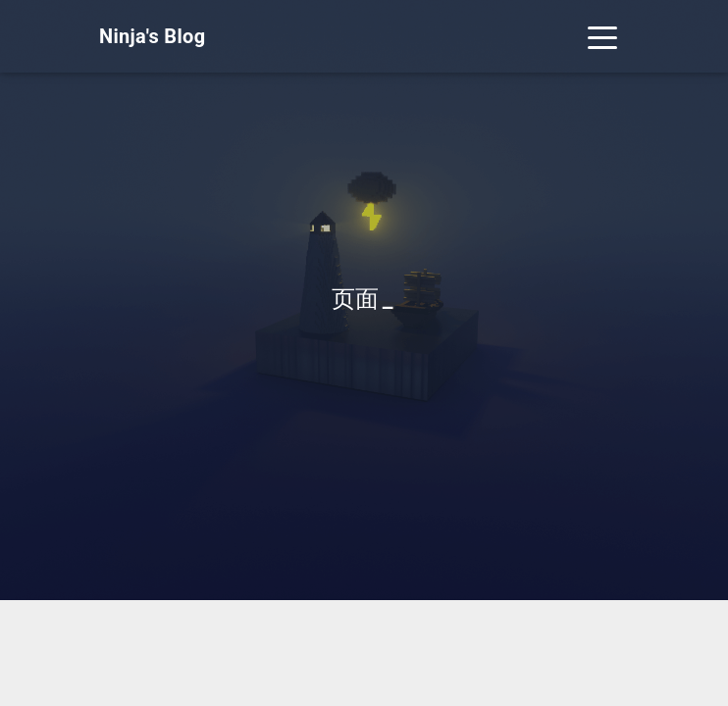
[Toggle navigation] (602, 36)
